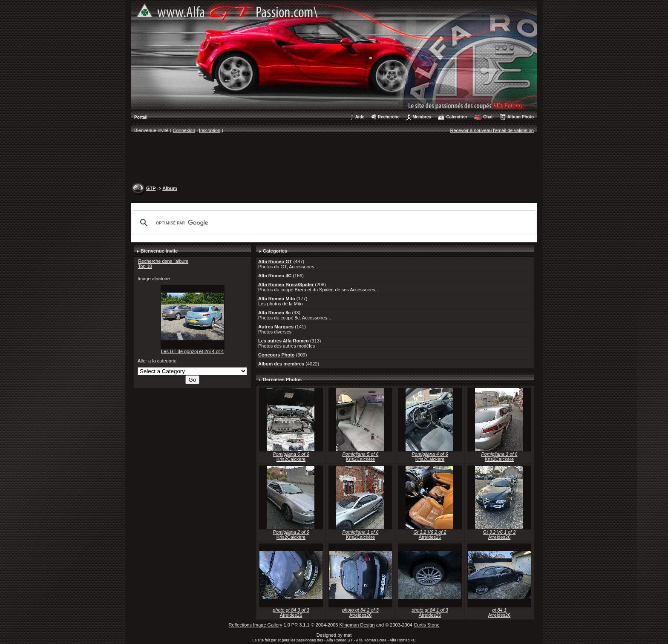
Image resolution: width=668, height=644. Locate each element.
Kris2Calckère (291, 459)
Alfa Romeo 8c (274, 313)
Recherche (389, 117)
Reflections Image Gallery (255, 625)
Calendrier (456, 117)
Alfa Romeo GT (275, 262)
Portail (141, 117)
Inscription (210, 130)
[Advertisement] (334, 160)
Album (170, 188)
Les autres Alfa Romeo (284, 341)
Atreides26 (430, 537)
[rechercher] (333, 223)
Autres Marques (276, 327)
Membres (422, 117)
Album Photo (521, 117)
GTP (151, 188)
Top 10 (145, 266)
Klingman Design (357, 625)
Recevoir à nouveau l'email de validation (492, 130)
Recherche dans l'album (163, 261)
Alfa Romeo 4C (275, 276)
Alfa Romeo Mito (277, 299)
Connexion (184, 130)
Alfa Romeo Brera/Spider (286, 285)
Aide (360, 117)
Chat (488, 117)
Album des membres (281, 364)
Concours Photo (276, 355)
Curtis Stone (427, 625)
